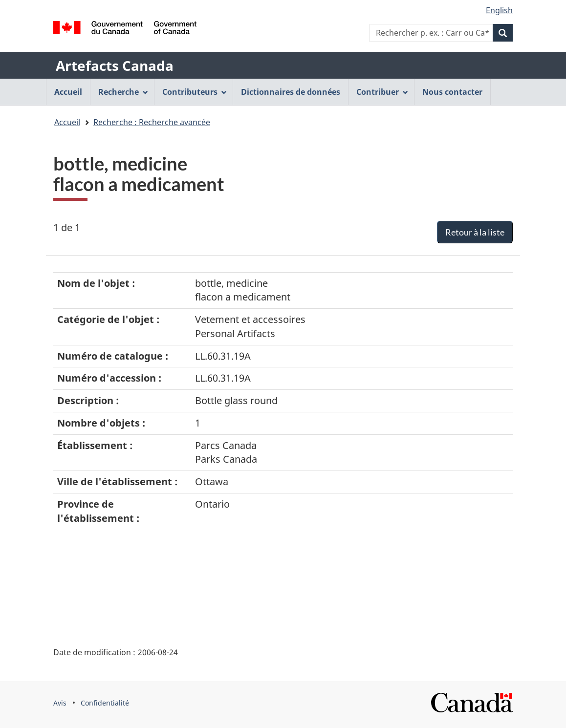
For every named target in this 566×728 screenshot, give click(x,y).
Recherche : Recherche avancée (152, 122)
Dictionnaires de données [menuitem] (291, 92)
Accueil (67, 122)
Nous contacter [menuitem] (452, 92)
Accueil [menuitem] (68, 92)
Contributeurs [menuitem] (195, 92)
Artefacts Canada (115, 65)
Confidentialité (105, 703)
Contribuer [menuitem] (382, 92)
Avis (60, 703)
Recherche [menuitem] (123, 92)
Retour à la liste (475, 232)
